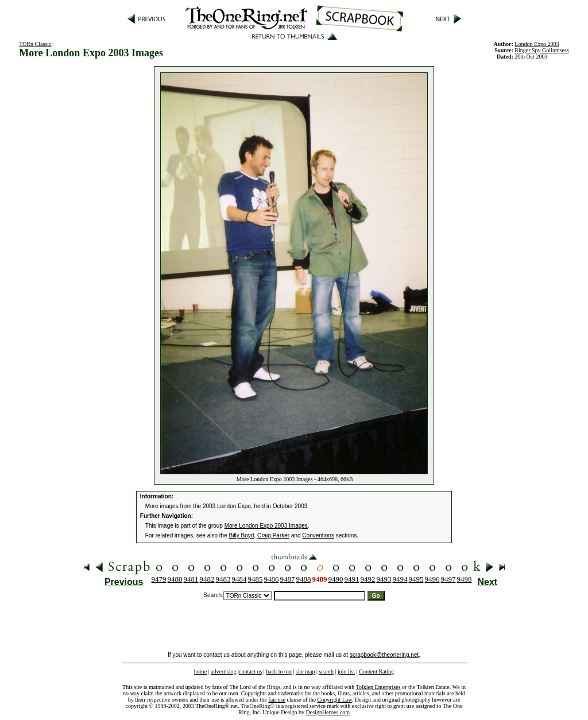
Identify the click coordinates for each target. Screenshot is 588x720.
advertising (223, 671)
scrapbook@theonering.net (384, 655)
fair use (277, 700)
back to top (278, 671)
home (200, 671)
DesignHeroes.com (328, 712)
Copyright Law (335, 700)
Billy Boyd (242, 535)
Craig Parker (273, 535)
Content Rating (376, 671)
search (326, 671)
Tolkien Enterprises (378, 687)
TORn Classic (35, 44)
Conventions (318, 535)
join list (346, 671)
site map (305, 671)
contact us (250, 671)
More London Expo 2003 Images (266, 526)
